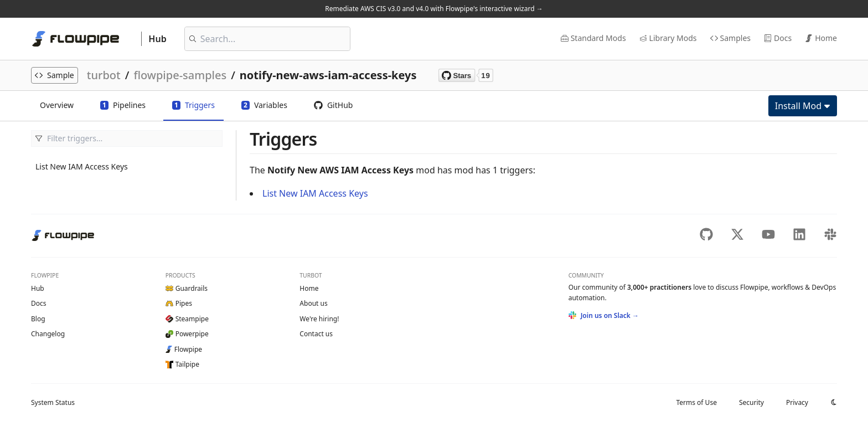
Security (751, 402)
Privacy (797, 402)
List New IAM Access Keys (82, 166)
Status (53, 402)
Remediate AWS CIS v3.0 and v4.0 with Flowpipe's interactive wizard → (434, 9)
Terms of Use (696, 402)
